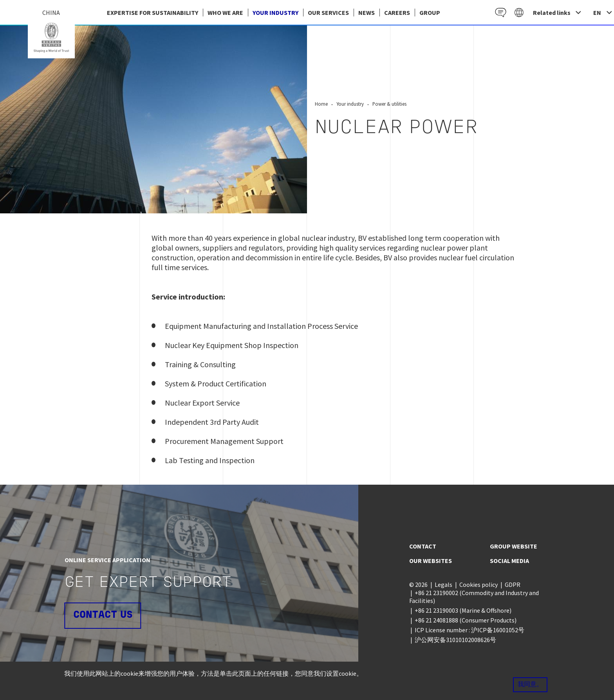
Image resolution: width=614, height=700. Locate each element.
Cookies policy (479, 585)
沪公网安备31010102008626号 (455, 640)
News (367, 13)
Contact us (103, 615)
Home (321, 104)
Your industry (275, 13)
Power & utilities (389, 104)
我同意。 (530, 685)
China (51, 38)
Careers (397, 13)
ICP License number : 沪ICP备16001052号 (470, 630)
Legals (443, 585)
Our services (328, 13)
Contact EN (499, 12)
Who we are (225, 13)
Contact (423, 546)
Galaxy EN (519, 12)
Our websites (431, 561)
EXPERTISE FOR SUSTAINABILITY (153, 13)
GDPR (513, 585)
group (430, 13)
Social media (509, 561)
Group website (514, 546)
